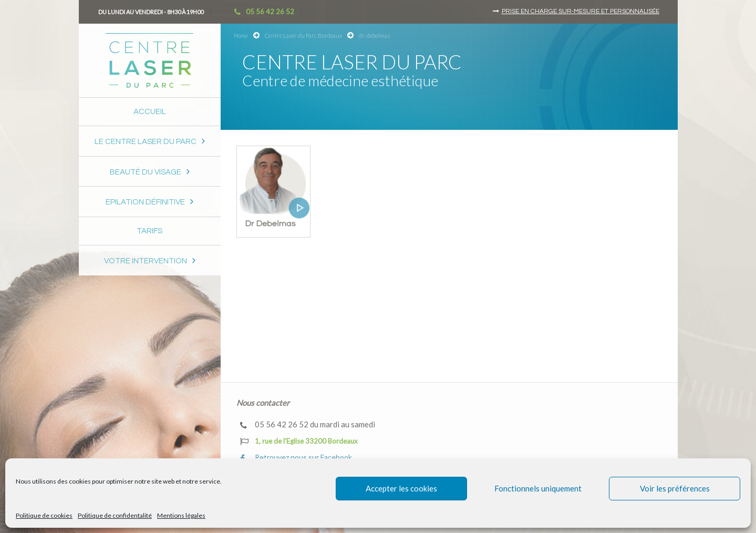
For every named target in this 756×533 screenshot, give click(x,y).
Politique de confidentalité (115, 515)
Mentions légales (181, 515)
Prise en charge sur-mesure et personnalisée (581, 11)
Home (241, 35)
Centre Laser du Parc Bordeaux (303, 35)
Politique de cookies (44, 515)
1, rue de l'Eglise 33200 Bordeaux (299, 442)
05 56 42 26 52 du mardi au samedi (308, 424)
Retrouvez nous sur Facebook (296, 457)
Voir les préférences (675, 488)
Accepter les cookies (401, 488)
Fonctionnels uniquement (538, 488)
